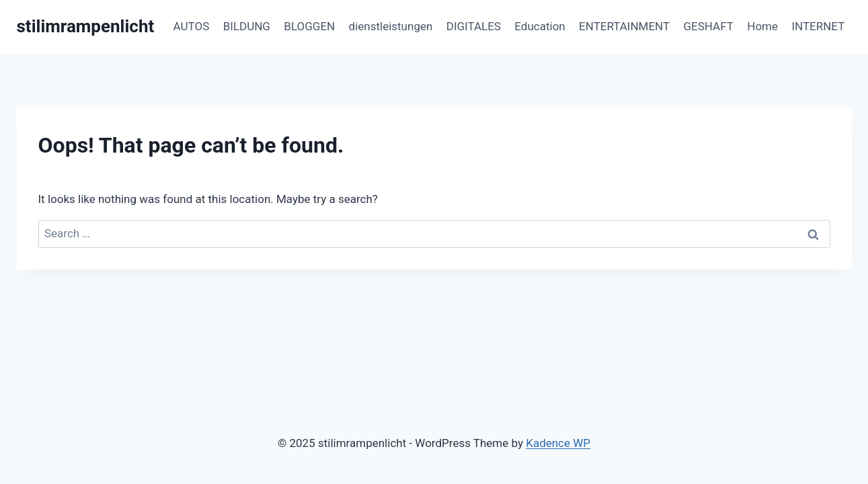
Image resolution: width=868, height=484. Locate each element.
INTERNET (818, 26)
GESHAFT (709, 26)
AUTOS (192, 26)
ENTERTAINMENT (624, 26)
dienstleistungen (391, 26)
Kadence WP (558, 443)
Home (762, 26)
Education (540, 26)
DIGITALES (474, 26)
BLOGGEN (309, 26)
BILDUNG (247, 26)
